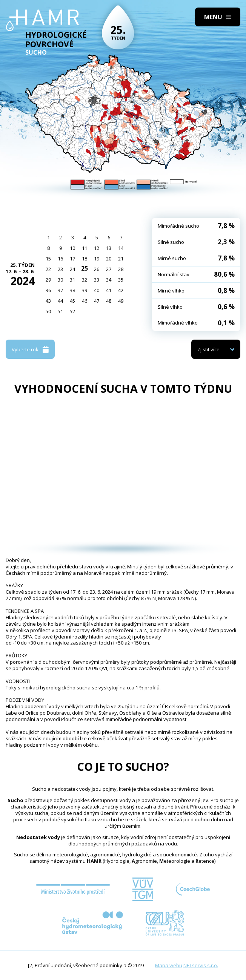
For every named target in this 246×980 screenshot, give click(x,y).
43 (48, 301)
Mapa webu (169, 965)
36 (48, 290)
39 (85, 290)
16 (60, 259)
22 (48, 269)
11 (85, 248)
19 (97, 259)
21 (121, 259)
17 (72, 259)
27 (109, 269)
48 (109, 301)
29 (48, 280)
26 (97, 269)
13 (109, 248)
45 (72, 301)
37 (60, 290)
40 (97, 290)
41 (109, 290)
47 (97, 301)
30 (60, 280)
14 (121, 248)
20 (109, 259)
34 (109, 280)
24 (72, 269)
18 (85, 259)
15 (48, 259)
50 (48, 311)
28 (121, 269)
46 (85, 301)
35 (121, 280)
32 (85, 280)
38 (72, 290)
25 (85, 268)
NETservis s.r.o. (201, 965)
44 (60, 301)
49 (121, 301)
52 (72, 311)
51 (60, 311)
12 (97, 248)
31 (72, 280)
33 (97, 280)
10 (72, 248)
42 (121, 290)
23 (60, 269)
